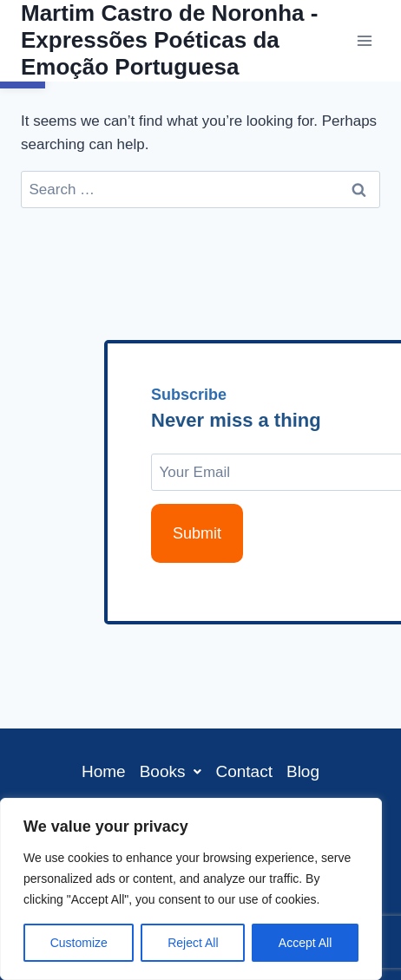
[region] (191, 889)
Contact (243, 771)
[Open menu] (364, 40)
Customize (79, 943)
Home (104, 771)
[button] (171, 771)
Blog (303, 771)
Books (171, 771)
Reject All (193, 943)
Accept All (305, 943)
